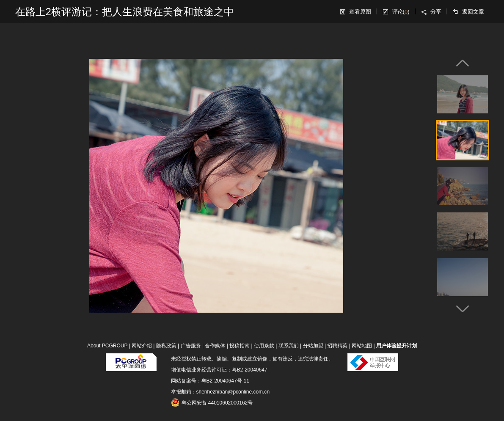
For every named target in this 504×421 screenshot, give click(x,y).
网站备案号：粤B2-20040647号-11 (210, 381)
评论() (401, 12)
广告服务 (191, 346)
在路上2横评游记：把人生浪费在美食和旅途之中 (125, 12)
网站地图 (362, 346)
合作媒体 (215, 346)
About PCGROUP (107, 346)
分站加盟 (313, 346)
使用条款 (264, 346)
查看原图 (360, 12)
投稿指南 (240, 346)
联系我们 (289, 346)
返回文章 (473, 12)
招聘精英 (337, 346)
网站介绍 (142, 346)
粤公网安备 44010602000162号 (212, 402)
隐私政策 (166, 346)
